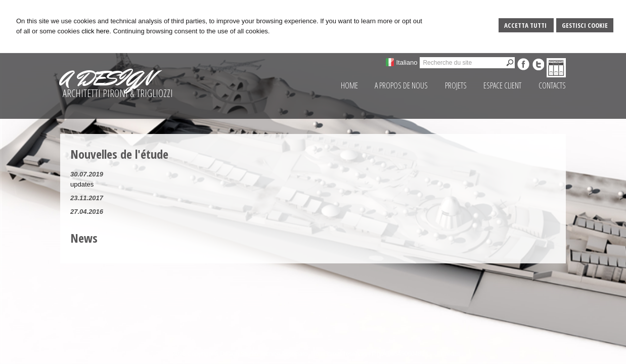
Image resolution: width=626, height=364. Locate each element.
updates (82, 184)
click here (95, 31)
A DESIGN (106, 78)
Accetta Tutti (526, 25)
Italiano (407, 62)
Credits (451, 354)
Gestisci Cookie (585, 25)
